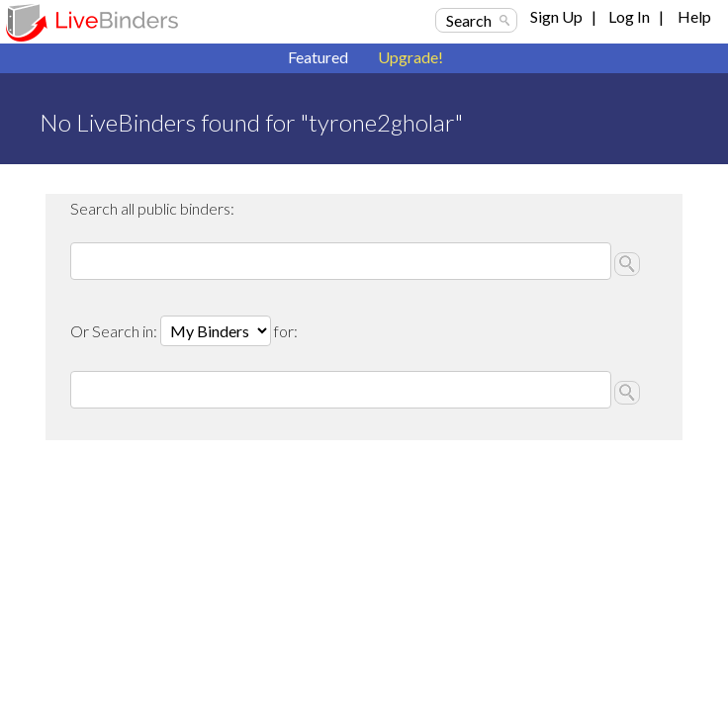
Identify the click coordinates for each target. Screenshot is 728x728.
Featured (318, 57)
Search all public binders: (152, 208)
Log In (629, 16)
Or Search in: (115, 331)
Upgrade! (410, 57)
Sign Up (556, 16)
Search (469, 20)
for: (286, 331)
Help (694, 16)
